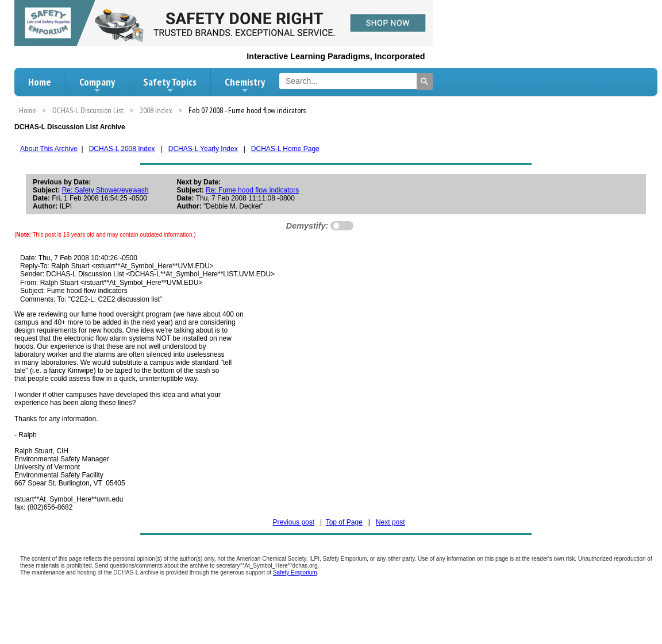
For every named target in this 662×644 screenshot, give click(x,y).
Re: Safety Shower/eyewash (105, 190)
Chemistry (245, 85)
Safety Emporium (295, 572)
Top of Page (344, 522)
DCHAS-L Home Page (285, 149)
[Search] (425, 82)
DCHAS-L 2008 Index (122, 149)
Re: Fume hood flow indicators (252, 190)
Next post (390, 522)
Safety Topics (170, 85)
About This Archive (49, 149)
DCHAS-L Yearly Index (203, 149)
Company (97, 85)
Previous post (293, 522)
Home (40, 82)
